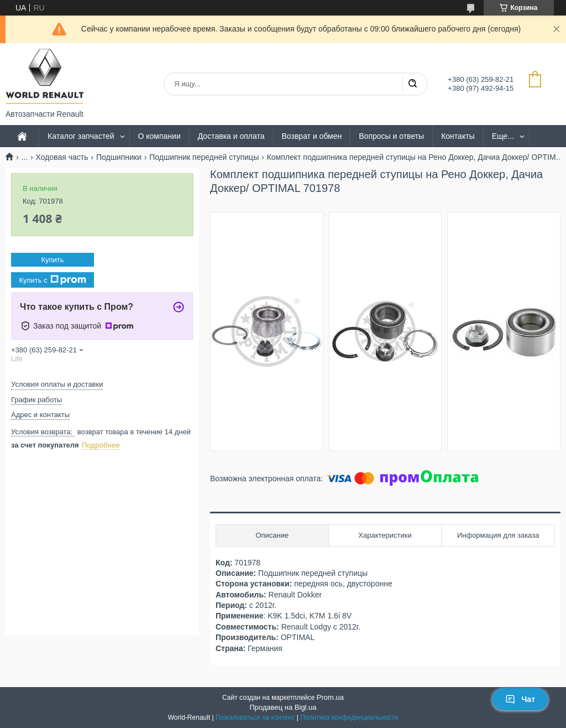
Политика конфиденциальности (349, 717)
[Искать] (412, 84)
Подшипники (119, 157)
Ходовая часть (62, 157)
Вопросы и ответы (391, 136)
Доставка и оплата (231, 136)
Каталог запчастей (81, 136)
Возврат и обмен (312, 136)
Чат (520, 699)
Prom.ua (330, 697)
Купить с (52, 280)
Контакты (458, 136)
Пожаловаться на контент (255, 717)
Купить (52, 260)
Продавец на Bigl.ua (283, 707)
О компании (159, 136)
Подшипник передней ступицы (204, 157)
